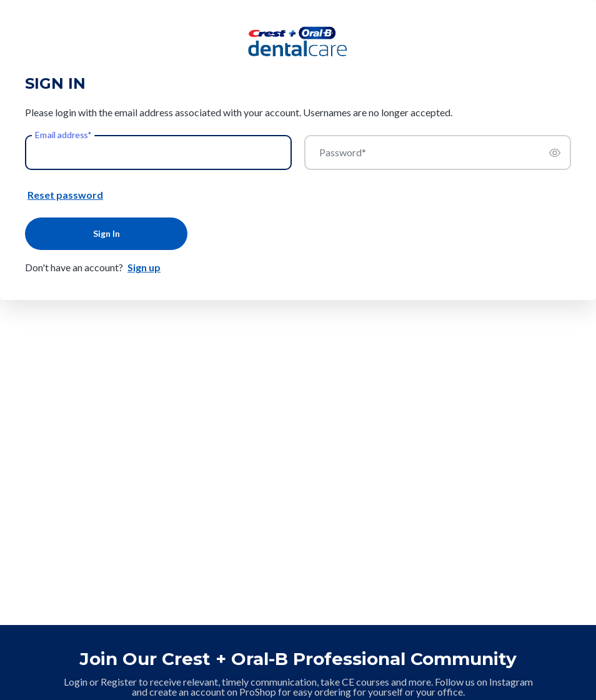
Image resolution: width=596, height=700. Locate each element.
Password (343, 152)
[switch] (555, 152)
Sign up (144, 267)
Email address (63, 135)
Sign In (107, 233)
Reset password (65, 195)
